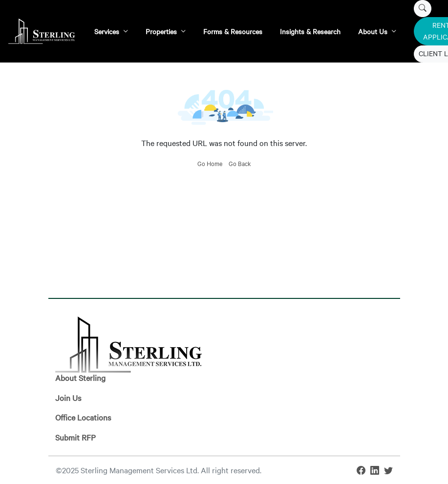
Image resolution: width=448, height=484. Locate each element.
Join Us (68, 398)
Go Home (210, 163)
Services (107, 31)
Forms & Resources (233, 31)
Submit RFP (75, 437)
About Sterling (80, 378)
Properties (161, 31)
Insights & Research (310, 31)
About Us (373, 31)
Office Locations (83, 417)
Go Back (240, 163)
